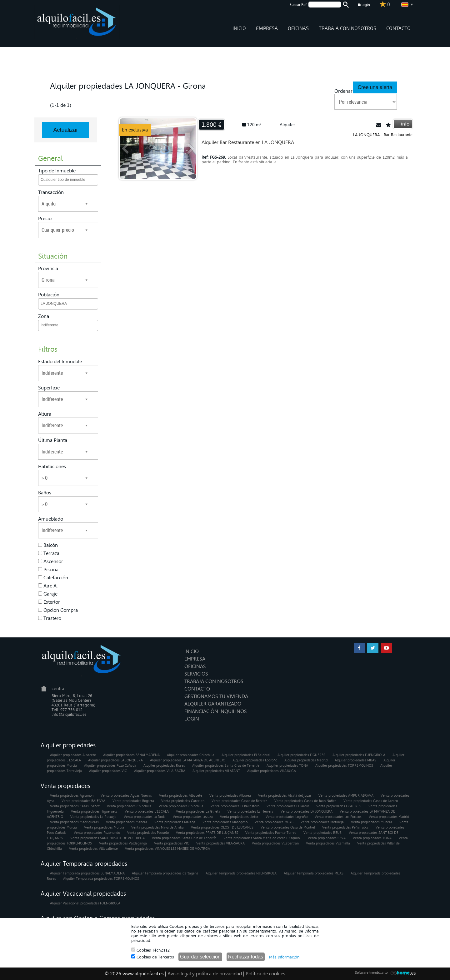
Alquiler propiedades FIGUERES (301, 755)
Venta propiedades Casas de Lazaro (371, 801)
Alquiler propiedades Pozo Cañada (110, 766)
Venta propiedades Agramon (72, 796)
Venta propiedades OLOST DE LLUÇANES (222, 827)
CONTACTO (398, 28)
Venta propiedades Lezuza (193, 817)
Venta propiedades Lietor (239, 817)
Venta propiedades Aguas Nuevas (126, 796)
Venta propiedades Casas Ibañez (75, 806)
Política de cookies (265, 974)
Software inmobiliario (371, 973)
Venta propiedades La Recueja (93, 817)
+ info (403, 124)
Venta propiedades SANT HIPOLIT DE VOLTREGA (107, 838)
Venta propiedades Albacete (181, 796)
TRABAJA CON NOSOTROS (347, 28)
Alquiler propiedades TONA (287, 766)
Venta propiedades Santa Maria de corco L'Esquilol (262, 838)
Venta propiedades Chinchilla (129, 806)
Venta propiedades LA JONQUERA (307, 812)
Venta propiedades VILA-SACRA (220, 843)
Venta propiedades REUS (322, 833)
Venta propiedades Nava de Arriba (157, 827)
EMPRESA (267, 28)
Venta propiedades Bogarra (133, 801)
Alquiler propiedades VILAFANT (216, 771)
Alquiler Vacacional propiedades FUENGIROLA (85, 903)
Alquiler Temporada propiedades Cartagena (165, 873)
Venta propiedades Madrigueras (74, 822)
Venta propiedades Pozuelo (148, 833)
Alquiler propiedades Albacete (73, 755)
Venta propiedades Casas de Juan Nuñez (305, 801)
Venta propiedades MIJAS (274, 822)
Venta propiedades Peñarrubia (345, 827)
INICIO (239, 28)
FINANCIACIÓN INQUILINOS (216, 711)
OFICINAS (298, 28)
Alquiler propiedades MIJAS (355, 760)
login (364, 5)
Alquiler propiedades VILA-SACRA (160, 771)
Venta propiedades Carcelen (183, 801)
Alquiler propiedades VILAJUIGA (272, 771)
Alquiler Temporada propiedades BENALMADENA (87, 873)
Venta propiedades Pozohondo (97, 833)
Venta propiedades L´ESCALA (147, 812)
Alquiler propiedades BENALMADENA (131, 755)
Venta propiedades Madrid (389, 817)
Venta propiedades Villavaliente (93, 849)
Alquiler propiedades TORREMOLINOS (344, 766)
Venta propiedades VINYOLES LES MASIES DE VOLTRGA (167, 849)
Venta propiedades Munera (372, 822)
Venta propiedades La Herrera (250, 812)
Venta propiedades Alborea (230, 796)
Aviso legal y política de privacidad (205, 974)
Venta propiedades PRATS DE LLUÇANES (207, 833)
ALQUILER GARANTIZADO (213, 704)
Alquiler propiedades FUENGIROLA (359, 755)
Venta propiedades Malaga (175, 822)
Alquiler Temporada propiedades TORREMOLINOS (101, 879)
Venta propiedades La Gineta (198, 812)
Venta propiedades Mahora (127, 822)
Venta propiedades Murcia (104, 827)
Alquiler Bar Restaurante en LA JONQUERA (248, 142)
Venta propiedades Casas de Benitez (239, 801)
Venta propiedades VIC (172, 843)
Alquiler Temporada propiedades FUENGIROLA (241, 873)
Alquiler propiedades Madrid (306, 760)
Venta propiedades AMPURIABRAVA (346, 796)
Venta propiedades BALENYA (83, 801)
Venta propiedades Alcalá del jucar (285, 796)
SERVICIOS (196, 674)
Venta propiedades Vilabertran (275, 843)
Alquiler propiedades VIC (108, 771)
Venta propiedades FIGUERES (339, 806)
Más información (284, 957)
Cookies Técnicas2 (150, 950)
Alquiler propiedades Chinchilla (191, 755)
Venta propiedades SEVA (327, 838)
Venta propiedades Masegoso (225, 822)
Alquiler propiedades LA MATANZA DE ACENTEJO (188, 760)
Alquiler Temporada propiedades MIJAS (314, 873)
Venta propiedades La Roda (145, 817)
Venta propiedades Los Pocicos (338, 817)
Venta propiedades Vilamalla (328, 843)
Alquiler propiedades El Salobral (246, 755)
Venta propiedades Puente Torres (271, 833)
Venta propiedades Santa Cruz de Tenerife (184, 838)
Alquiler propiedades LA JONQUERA (115, 760)
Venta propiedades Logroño (287, 817)
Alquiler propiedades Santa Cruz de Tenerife (226, 766)
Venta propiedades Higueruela (94, 812)
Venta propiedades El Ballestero (235, 806)
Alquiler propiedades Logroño (255, 760)
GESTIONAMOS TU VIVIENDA (216, 696)
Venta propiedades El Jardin (288, 806)
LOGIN (192, 719)
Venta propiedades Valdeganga (123, 843)
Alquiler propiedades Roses (164, 766)
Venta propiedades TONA (372, 838)
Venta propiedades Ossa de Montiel (288, 827)
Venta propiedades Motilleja (322, 822)
